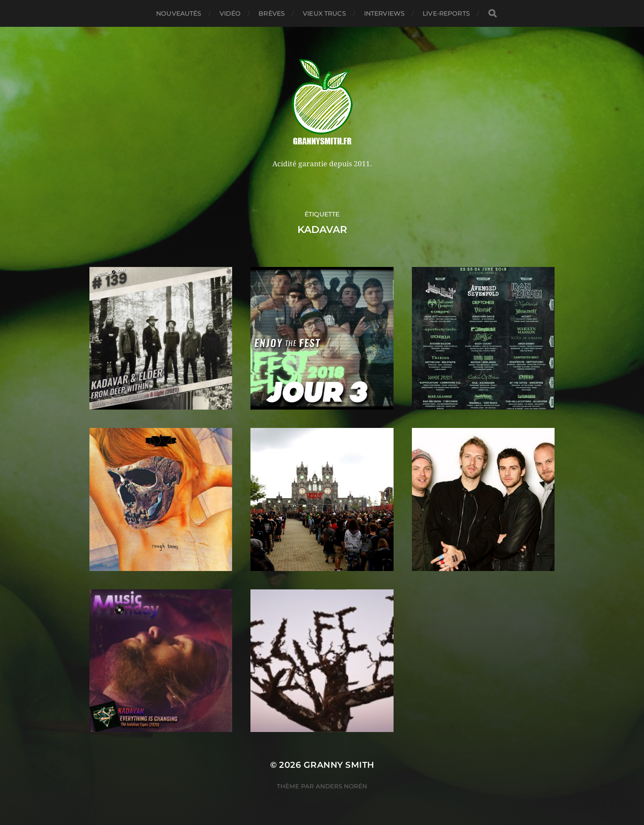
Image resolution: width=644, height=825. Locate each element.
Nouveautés (179, 13)
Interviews (384, 13)
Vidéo (230, 13)
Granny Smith (339, 765)
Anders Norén (341, 786)
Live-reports (446, 13)
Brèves (272, 13)
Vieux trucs (324, 13)
